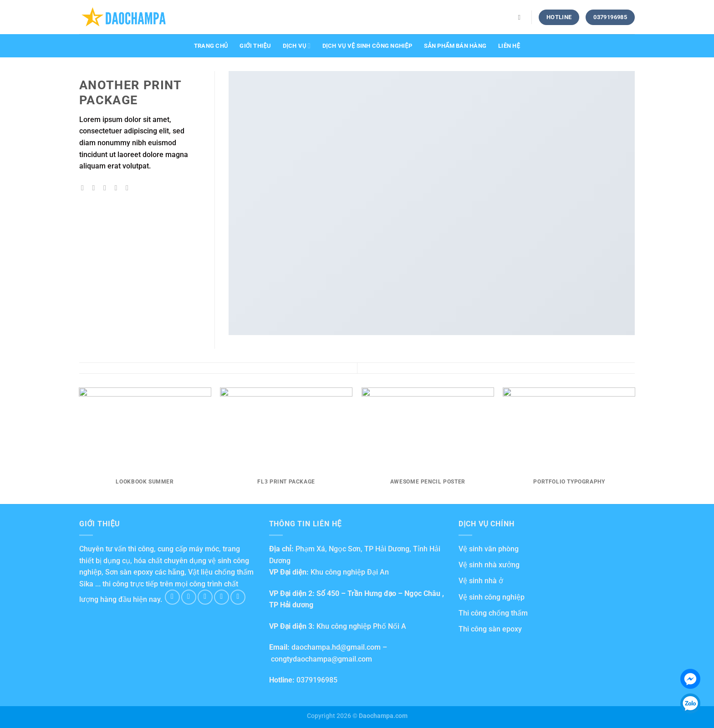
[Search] (522, 17)
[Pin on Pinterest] (118, 188)
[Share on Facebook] (85, 188)
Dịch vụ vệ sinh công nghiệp (367, 46)
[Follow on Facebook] (172, 597)
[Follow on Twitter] (205, 597)
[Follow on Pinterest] (238, 597)
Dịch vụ (297, 46)
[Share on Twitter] (96, 188)
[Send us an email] (222, 597)
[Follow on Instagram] (189, 597)
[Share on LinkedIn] (129, 188)
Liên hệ (509, 46)
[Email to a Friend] (107, 188)
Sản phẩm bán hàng (455, 46)
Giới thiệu (255, 46)
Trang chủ (211, 46)
